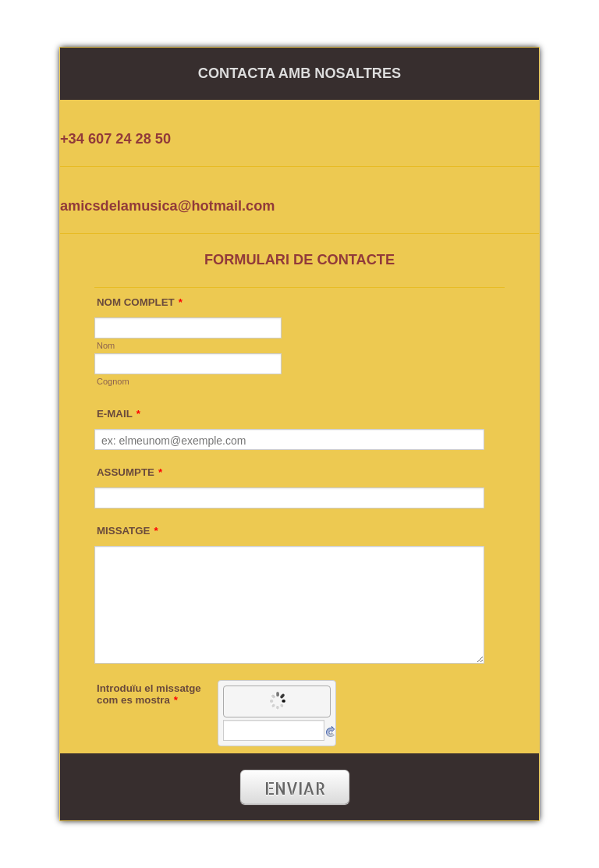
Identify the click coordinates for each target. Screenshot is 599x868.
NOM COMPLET (140, 302)
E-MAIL (119, 414)
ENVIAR (295, 788)
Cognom (113, 381)
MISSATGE (128, 531)
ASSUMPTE (129, 472)
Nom (106, 345)
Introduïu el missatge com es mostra (149, 694)
